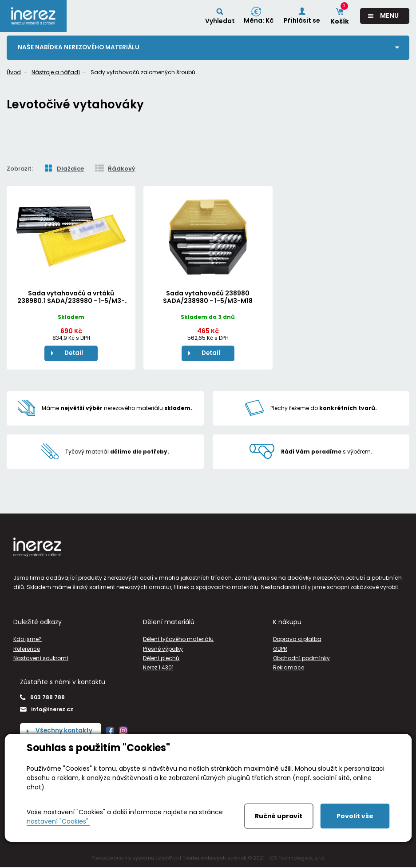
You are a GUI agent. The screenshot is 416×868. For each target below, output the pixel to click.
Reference (27, 649)
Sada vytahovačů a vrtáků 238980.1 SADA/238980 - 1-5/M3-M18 (71, 301)
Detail (73, 353)
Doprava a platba (297, 640)
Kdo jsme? (28, 640)
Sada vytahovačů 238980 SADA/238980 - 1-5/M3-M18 (208, 297)
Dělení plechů (161, 659)
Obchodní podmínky (301, 659)
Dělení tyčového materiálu (178, 640)
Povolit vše (355, 816)
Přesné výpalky (163, 649)
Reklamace (289, 668)
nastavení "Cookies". (58, 821)
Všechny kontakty (65, 732)
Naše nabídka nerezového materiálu (80, 48)
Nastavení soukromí (41, 659)
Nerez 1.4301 (158, 668)
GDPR (280, 649)
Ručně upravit (279, 816)
